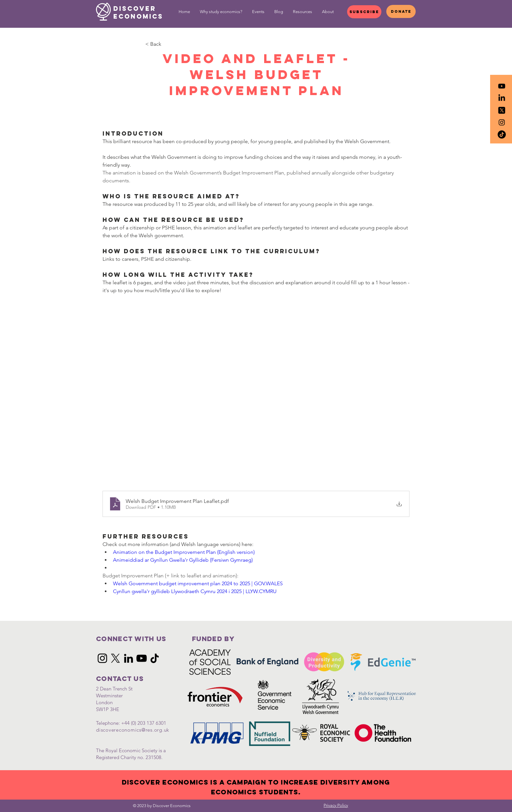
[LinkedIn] (502, 98)
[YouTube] (142, 658)
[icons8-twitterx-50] (502, 110)
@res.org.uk (155, 730)
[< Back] (167, 44)
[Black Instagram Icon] (502, 122)
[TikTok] (502, 134)
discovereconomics (119, 730)
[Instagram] (102, 658)
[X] (115, 658)
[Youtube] (502, 86)
